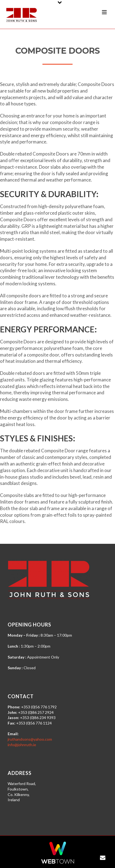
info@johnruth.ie (22, 745)
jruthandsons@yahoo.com (30, 739)
